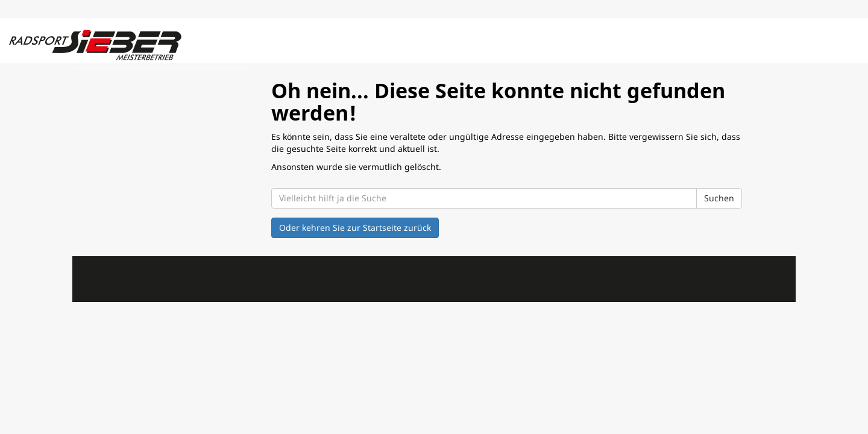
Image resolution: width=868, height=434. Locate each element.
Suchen (719, 198)
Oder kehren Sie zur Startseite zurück (355, 228)
